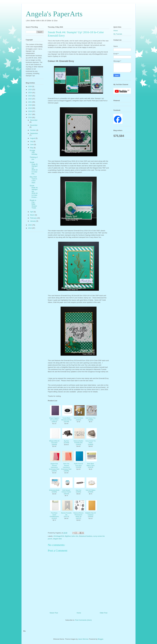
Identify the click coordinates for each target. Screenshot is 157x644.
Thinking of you (34, 158)
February (34, 218)
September (34, 133)
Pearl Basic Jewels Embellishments (54, 515)
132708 (66, 422)
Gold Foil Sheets (78, 418)
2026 (30, 86)
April (32, 212)
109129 (66, 494)
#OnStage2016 (59, 536)
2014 (30, 228)
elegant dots (57, 539)
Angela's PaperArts (54, 14)
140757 (78, 518)
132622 (78, 420)
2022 (30, 99)
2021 (30, 102)
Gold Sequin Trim (91, 418)
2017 (30, 114)
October (33, 130)
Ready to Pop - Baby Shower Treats (33, 204)
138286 (66, 471)
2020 (30, 105)
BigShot (68, 536)
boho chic (75, 536)
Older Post (104, 613)
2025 (30, 89)
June (32, 144)
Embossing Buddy (54, 490)
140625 (78, 445)
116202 (78, 467)
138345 (91, 517)
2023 (30, 96)
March (33, 215)
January (33, 221)
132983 (91, 420)
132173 (66, 517)
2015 (30, 225)
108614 (54, 422)
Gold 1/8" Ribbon (91, 490)
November (34, 125)
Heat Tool (78, 490)
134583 (91, 492)
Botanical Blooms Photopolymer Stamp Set (78, 515)
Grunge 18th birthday (33, 152)
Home (79, 613)
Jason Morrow (83, 639)
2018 (30, 111)
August (33, 138)
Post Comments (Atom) (83, 620)
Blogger (100, 639)
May (32, 148)
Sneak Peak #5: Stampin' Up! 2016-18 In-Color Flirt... (34, 168)
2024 (30, 93)
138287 (54, 471)
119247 (54, 518)
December (34, 120)
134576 (91, 467)
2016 (30, 117)
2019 (30, 108)
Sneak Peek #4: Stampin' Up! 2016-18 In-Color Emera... (34, 191)
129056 (78, 492)
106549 (54, 445)
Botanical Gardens (86, 536)
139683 (91, 445)
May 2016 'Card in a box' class (33, 180)
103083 (54, 492)
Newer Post (54, 613)
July (32, 141)
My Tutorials (118, 34)
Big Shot (66, 441)
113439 (66, 443)
